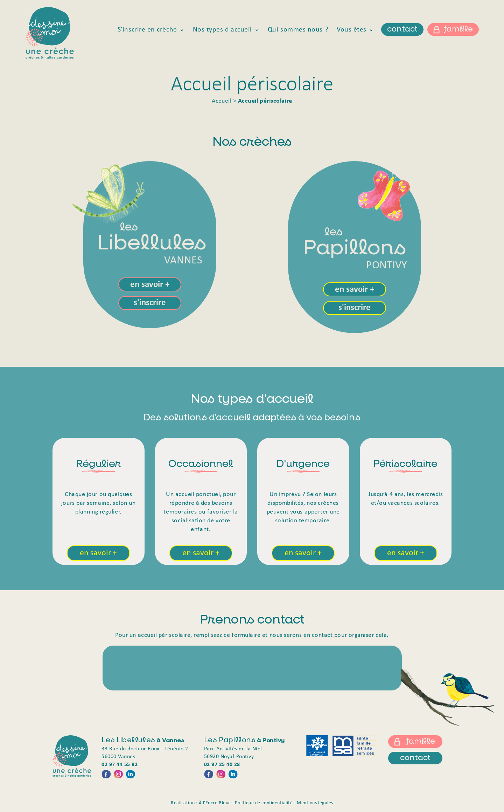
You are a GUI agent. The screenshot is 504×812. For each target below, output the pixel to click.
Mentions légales (315, 803)
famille (458, 29)
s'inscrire (150, 303)
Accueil (222, 101)
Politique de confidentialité (264, 803)
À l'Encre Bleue (215, 803)
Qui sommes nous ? (298, 30)
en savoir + (150, 285)
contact (402, 29)
